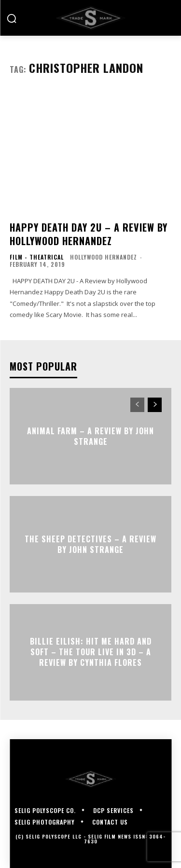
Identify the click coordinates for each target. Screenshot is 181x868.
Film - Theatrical (37, 257)
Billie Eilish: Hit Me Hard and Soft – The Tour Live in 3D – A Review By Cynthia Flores (91, 652)
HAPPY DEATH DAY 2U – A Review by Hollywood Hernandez (89, 234)
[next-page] (155, 405)
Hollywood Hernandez (104, 257)
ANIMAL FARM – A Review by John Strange (90, 436)
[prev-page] (137, 405)
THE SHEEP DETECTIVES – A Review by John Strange (90, 544)
